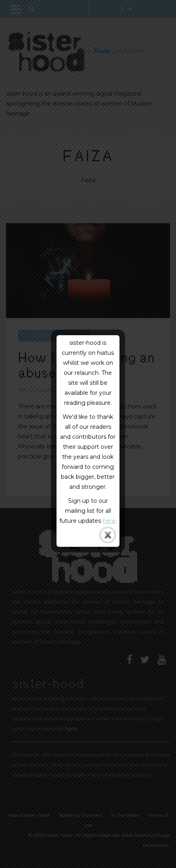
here (109, 521)
